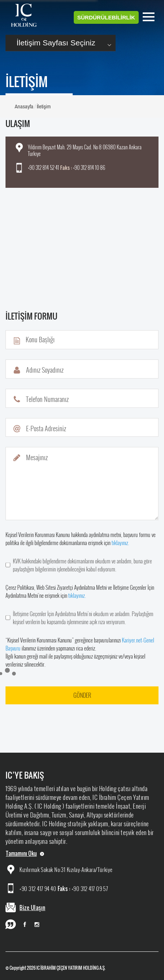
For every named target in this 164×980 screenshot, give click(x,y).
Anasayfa (24, 106)
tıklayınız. (120, 543)
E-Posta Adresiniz (46, 428)
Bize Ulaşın (32, 908)
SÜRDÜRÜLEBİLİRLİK (106, 17)
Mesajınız (37, 457)
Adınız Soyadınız (45, 370)
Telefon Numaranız (47, 399)
